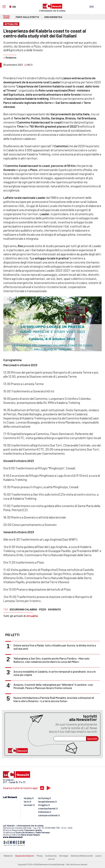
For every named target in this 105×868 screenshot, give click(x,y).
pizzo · (43, 609)
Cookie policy (51, 856)
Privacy (40, 856)
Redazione (8, 856)
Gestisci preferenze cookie (82, 856)
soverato (54, 609)
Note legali (64, 856)
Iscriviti (92, 739)
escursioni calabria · (24, 609)
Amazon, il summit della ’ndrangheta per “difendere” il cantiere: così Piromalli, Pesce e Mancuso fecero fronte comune (53, 686)
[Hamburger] (4, 7)
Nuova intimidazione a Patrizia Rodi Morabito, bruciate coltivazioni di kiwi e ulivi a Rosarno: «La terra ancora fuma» (54, 699)
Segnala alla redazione (25, 856)
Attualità (32, 616)
